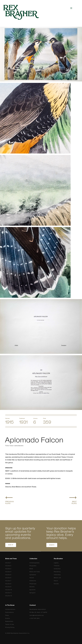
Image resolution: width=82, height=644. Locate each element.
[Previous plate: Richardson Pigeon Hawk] (10, 499)
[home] (23, 12)
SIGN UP (11, 545)
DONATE (52, 545)
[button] (71, 8)
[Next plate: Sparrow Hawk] (73, 499)
